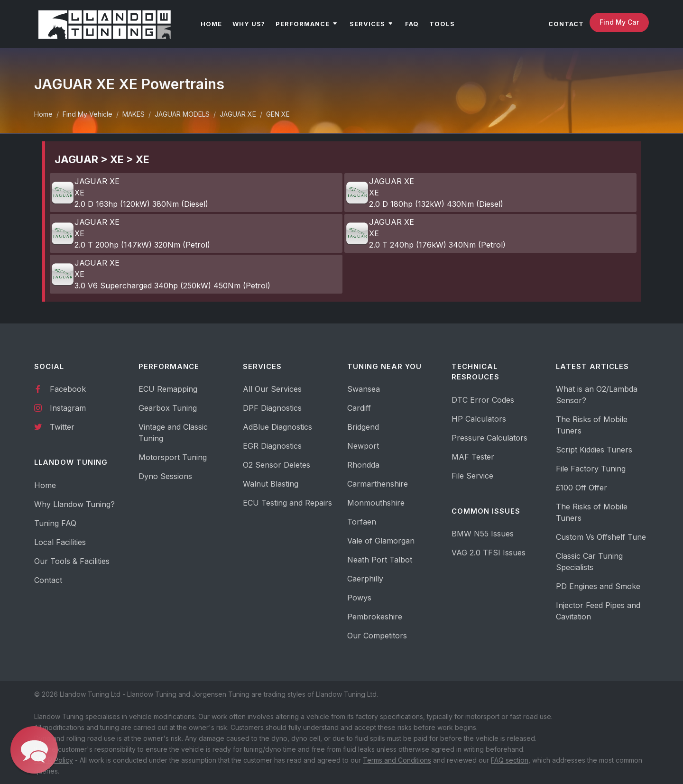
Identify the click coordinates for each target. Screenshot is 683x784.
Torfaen (362, 522)
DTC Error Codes (483, 400)
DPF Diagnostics (272, 408)
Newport (363, 446)
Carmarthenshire (378, 484)
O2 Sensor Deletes (277, 465)
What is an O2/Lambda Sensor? (597, 395)
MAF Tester (473, 457)
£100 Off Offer (581, 488)
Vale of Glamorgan (381, 541)
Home (43, 114)
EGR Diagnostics (272, 446)
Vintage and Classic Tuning (173, 433)
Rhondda (363, 465)
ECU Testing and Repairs (287, 503)
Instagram (60, 407)
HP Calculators (479, 419)
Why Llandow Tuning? (74, 504)
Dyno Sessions (165, 476)
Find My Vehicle (88, 114)
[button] (34, 750)
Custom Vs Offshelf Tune (601, 537)
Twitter (54, 426)
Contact (48, 580)
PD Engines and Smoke (598, 586)
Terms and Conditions (397, 760)
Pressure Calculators (489, 438)
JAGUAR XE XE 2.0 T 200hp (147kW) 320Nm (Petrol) (130, 233)
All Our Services (272, 389)
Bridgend (363, 427)
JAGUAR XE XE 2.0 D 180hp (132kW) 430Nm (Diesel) (424, 193)
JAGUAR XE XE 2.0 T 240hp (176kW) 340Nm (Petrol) (425, 233)
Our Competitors (377, 636)
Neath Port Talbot (380, 560)
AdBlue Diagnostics (277, 427)
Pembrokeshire (375, 617)
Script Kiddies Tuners (594, 450)
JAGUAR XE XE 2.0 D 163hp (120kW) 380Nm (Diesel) (129, 193)
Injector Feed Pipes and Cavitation (598, 611)
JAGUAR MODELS (182, 114)
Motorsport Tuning (173, 457)
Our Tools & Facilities (72, 561)
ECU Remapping (168, 389)
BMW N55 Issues (483, 534)
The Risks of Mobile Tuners (592, 425)
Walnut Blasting (271, 484)
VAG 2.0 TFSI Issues (489, 553)
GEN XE (278, 114)
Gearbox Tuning (168, 408)
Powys (359, 598)
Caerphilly (365, 579)
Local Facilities (60, 542)
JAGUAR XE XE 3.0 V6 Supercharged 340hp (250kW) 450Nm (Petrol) (161, 274)
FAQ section (510, 760)
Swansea (364, 389)
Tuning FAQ (55, 523)
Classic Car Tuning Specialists (589, 562)
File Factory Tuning (591, 469)
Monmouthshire (376, 503)
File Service (472, 476)
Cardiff (359, 408)
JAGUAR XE (238, 114)
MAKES (134, 114)
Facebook (60, 388)
